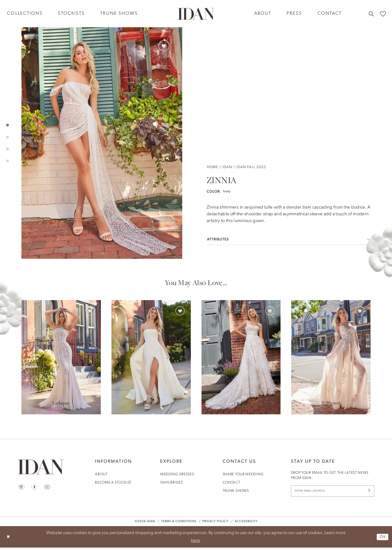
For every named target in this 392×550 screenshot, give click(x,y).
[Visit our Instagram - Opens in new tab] (22, 488)
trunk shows (236, 491)
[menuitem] (71, 14)
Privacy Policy (215, 524)
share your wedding (243, 474)
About (101, 474)
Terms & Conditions (179, 524)
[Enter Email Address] (333, 492)
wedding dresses (177, 474)
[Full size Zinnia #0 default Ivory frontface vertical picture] (102, 143)
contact (232, 483)
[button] (289, 112)
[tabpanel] (102, 143)
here (196, 543)
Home (212, 40)
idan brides (171, 483)
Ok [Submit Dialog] (382, 539)
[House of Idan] (196, 13)
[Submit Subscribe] (368, 492)
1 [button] (8, 125)
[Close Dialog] (9, 539)
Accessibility (246, 524)
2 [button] (8, 137)
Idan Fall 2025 (251, 40)
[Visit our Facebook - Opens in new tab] (36, 488)
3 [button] (8, 149)
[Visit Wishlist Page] (383, 14)
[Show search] (371, 14)
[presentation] (61, 357)
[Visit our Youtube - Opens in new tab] (51, 488)
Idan (227, 40)
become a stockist (113, 483)
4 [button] (8, 161)
